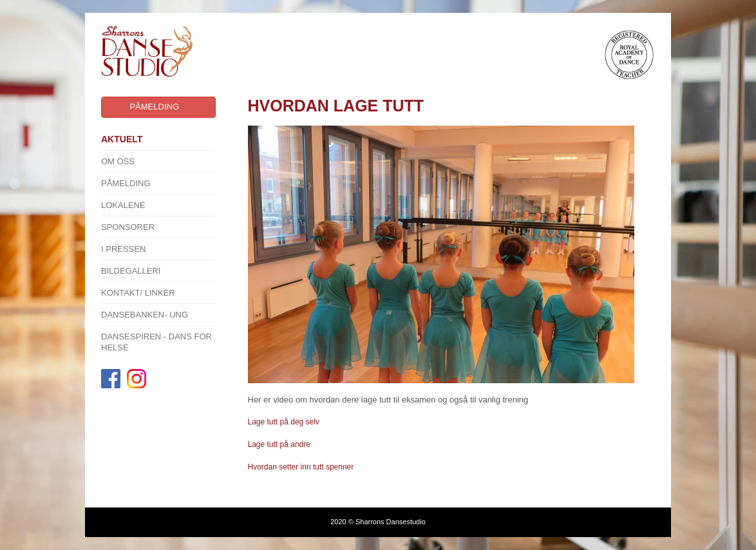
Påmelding (126, 183)
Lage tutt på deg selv (284, 422)
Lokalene (123, 205)
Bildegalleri (131, 271)
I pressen (123, 249)
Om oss (118, 161)
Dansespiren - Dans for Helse (156, 342)
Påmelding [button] (154, 107)
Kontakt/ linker (138, 293)
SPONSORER (128, 227)
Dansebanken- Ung (145, 315)
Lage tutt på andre (280, 444)
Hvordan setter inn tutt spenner (301, 467)
